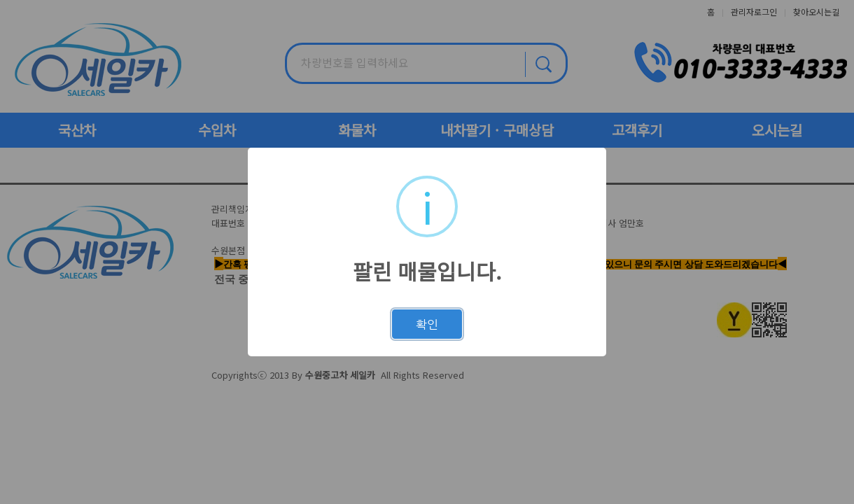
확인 (427, 324)
